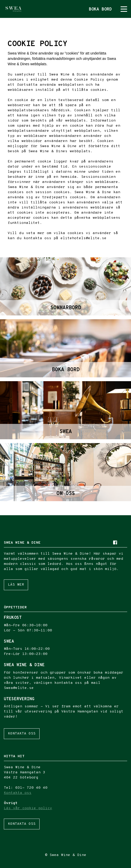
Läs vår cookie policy (28, 808)
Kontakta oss (22, 734)
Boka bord (100, 9)
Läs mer (16, 585)
